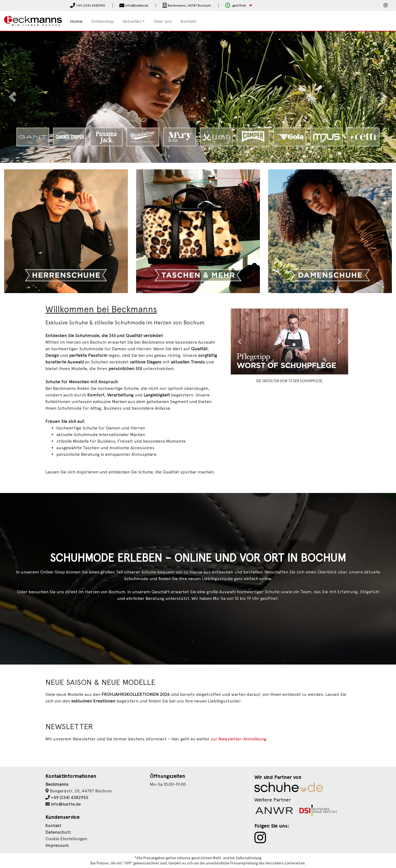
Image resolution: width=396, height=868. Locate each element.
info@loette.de (66, 804)
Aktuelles (132, 21)
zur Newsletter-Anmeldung (238, 739)
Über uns (163, 21)
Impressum (57, 845)
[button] (239, 6)
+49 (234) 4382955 (67, 797)
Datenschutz (58, 832)
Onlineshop (103, 21)
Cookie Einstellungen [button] (66, 839)
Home (76, 21)
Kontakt (189, 21)
